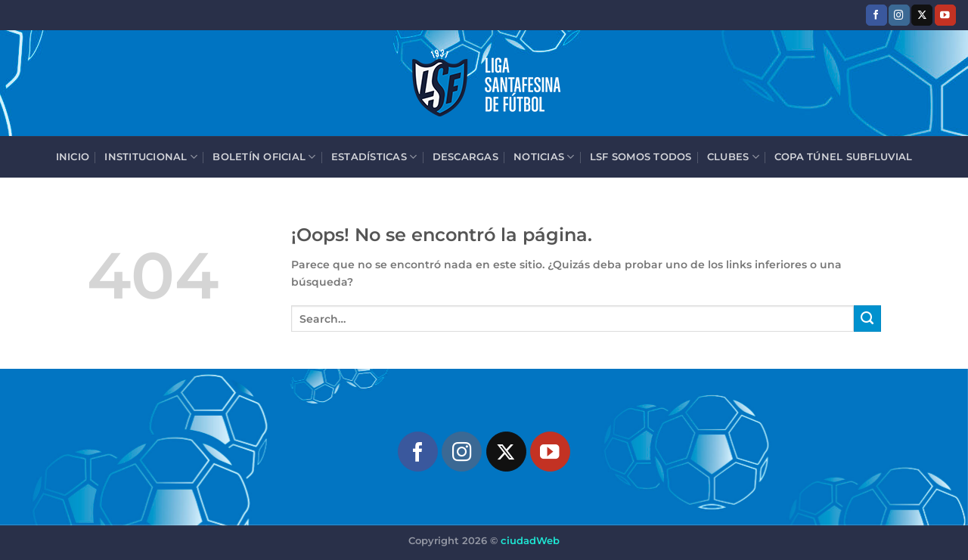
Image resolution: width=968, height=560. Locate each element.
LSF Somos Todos (641, 156)
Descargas (465, 156)
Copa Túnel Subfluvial (843, 156)
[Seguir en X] (922, 15)
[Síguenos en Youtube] (945, 15)
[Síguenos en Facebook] (876, 15)
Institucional (151, 157)
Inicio (73, 156)
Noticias (544, 157)
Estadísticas (374, 157)
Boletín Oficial (264, 157)
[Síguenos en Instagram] (899, 15)
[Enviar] (867, 319)
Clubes (733, 157)
